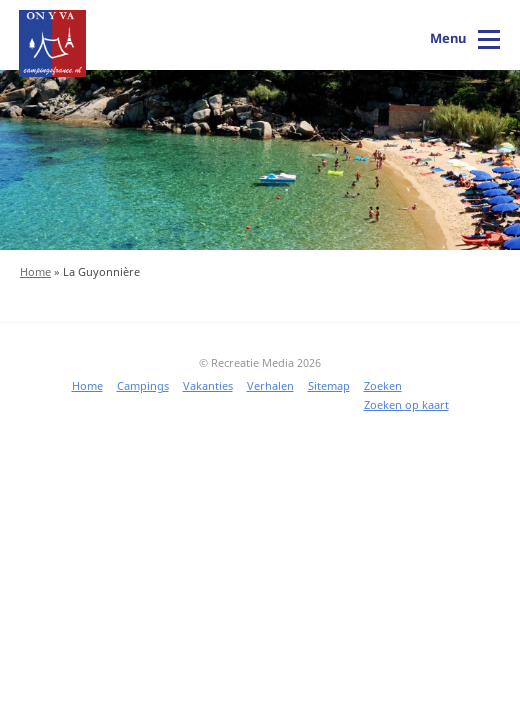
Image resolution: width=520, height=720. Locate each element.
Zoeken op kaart (406, 404)
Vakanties (208, 385)
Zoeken (383, 385)
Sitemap (329, 385)
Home (35, 271)
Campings (143, 385)
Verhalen (270, 385)
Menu (448, 38)
